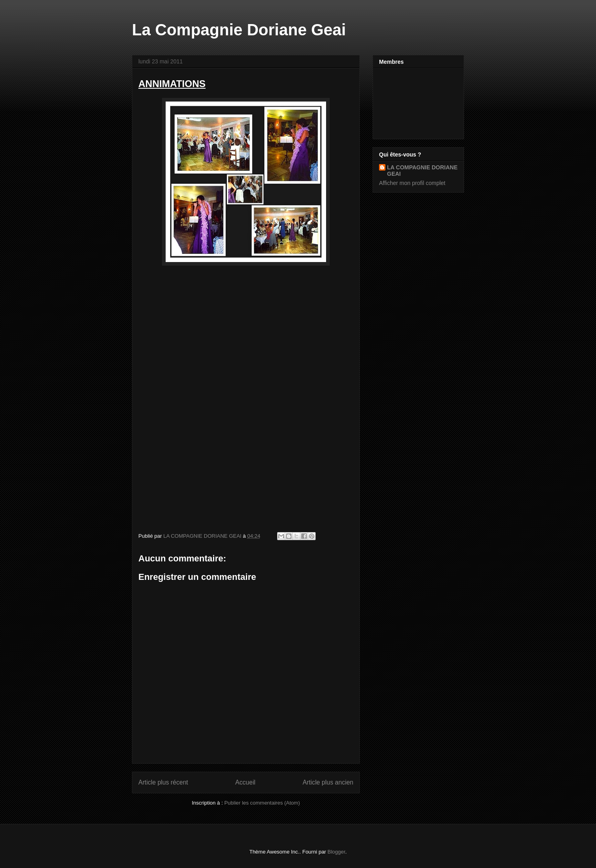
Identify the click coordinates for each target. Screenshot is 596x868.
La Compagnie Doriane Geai (239, 30)
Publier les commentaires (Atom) (262, 803)
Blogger (337, 852)
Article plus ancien (328, 782)
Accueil (245, 782)
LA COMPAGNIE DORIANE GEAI (422, 171)
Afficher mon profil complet (412, 183)
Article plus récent (163, 782)
